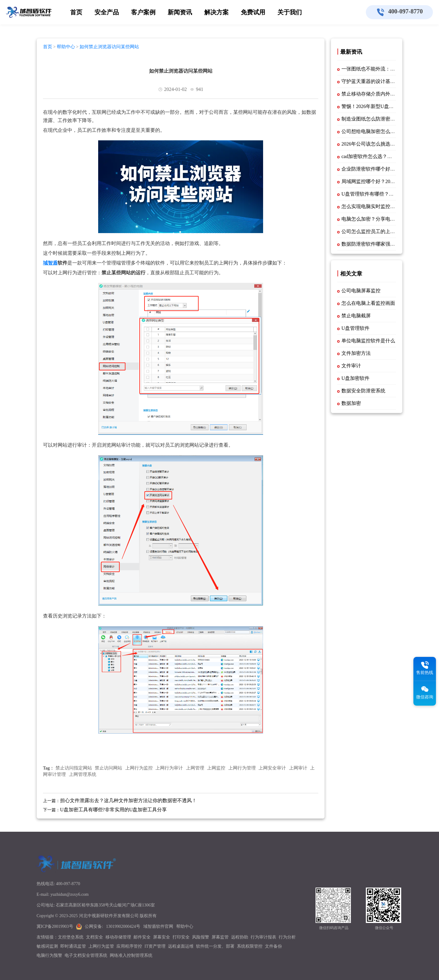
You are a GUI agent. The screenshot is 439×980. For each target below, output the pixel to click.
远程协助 (240, 937)
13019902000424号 (123, 926)
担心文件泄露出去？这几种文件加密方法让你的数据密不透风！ (128, 800)
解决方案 (216, 12)
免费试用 (253, 12)
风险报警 (201, 937)
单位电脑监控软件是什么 (368, 341)
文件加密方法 (356, 353)
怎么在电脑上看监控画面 (368, 303)
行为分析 (287, 937)
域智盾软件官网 (158, 926)
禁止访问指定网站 (74, 768)
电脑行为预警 (49, 955)
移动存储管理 (118, 937)
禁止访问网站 (109, 768)
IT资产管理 (155, 946)
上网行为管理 (242, 768)
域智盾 (50, 263)
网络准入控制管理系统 (131, 955)
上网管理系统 (83, 774)
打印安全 (181, 937)
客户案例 (143, 12)
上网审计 (298, 768)
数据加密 (351, 403)
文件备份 (273, 946)
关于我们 (290, 12)
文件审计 (351, 366)
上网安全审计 (272, 768)
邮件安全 (142, 937)
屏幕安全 (162, 937)
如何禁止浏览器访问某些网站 (109, 47)
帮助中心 (66, 47)
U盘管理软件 (355, 328)
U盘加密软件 (355, 378)
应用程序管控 (129, 946)
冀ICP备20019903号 (55, 926)
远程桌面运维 (181, 946)
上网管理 (195, 768)
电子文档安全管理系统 (86, 955)
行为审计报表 (263, 937)
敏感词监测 (47, 946)
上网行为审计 (169, 768)
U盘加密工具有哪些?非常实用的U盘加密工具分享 (113, 810)
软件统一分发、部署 (215, 946)
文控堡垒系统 (71, 937)
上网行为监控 (139, 768)
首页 (76, 12)
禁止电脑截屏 (356, 316)
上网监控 (216, 768)
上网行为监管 (101, 946)
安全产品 (107, 12)
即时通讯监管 (73, 946)
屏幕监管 (220, 937)
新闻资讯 (180, 12)
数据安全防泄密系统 (363, 391)
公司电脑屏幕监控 (361, 291)
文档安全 (95, 937)
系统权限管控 (250, 946)
